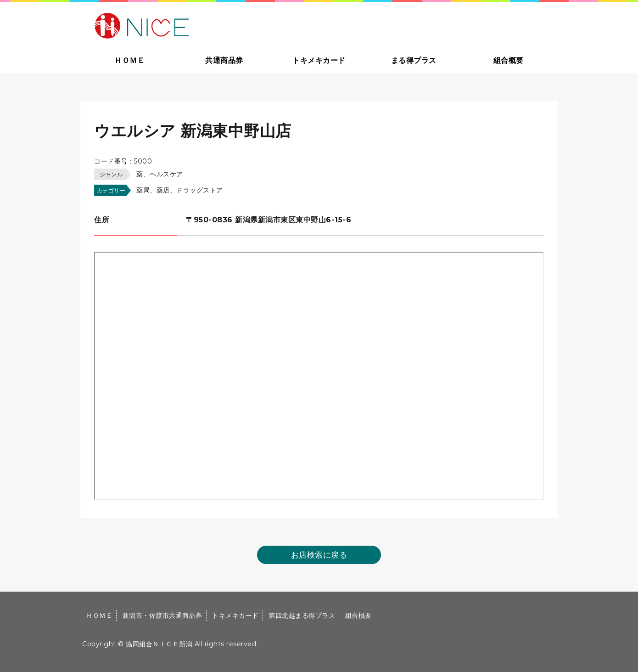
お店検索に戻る (319, 555)
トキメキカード (319, 60)
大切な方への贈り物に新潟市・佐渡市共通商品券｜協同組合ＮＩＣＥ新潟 (207, 25)
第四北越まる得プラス (302, 616)
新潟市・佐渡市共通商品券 (162, 616)
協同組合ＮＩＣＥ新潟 (159, 644)
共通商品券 (224, 60)
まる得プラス (414, 60)
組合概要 (509, 60)
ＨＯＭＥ (129, 60)
